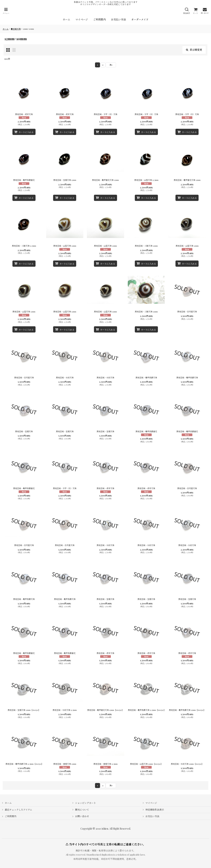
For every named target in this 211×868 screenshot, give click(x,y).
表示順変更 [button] (194, 50)
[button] (6, 11)
